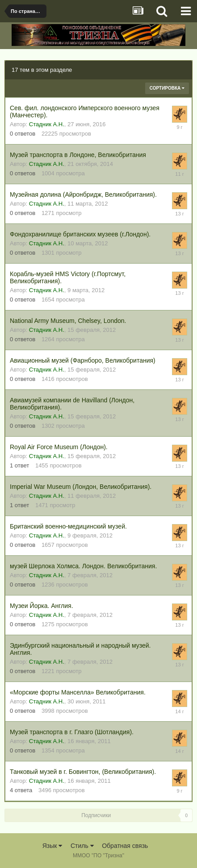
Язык (52, 846)
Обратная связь (125, 846)
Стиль (82, 846)
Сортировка (167, 88)
